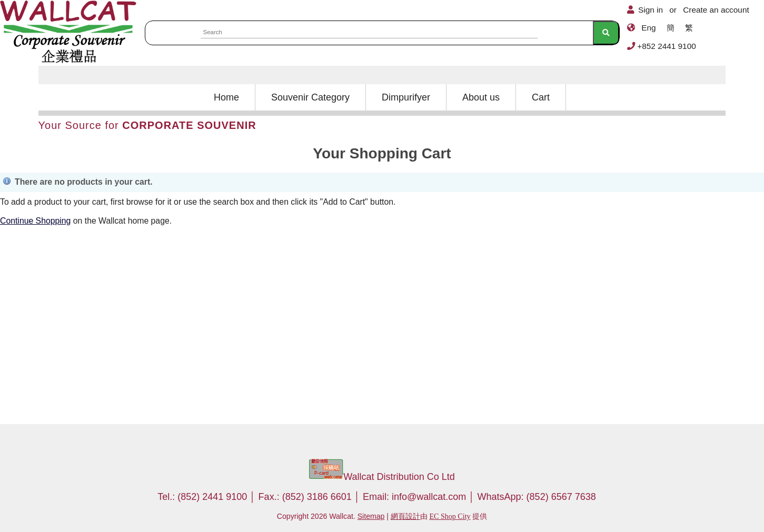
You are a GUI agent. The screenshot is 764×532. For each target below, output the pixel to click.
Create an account (716, 10)
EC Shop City (450, 516)
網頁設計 (405, 516)
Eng (648, 28)
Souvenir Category (310, 97)
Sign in (651, 10)
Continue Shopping (35, 221)
